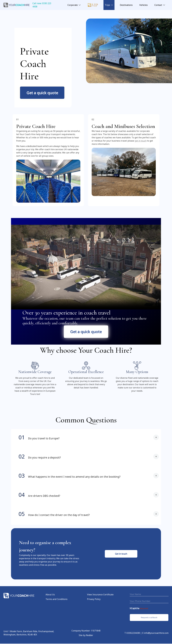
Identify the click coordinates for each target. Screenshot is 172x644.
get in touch (141, 141)
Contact (158, 5)
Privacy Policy (94, 600)
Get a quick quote (42, 93)
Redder (90, 636)
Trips (107, 5)
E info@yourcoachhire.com (155, 633)
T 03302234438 (132, 633)
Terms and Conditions (57, 600)
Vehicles (144, 5)
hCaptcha (139, 609)
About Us (50, 595)
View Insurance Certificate (100, 595)
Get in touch (121, 554)
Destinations (126, 5)
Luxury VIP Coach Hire (93, 5)
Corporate (73, 5)
